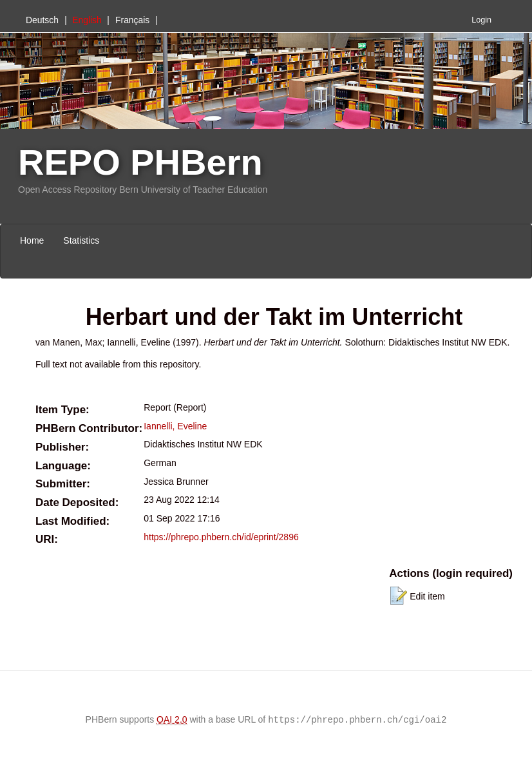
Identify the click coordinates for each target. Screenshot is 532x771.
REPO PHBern (140, 162)
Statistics (81, 240)
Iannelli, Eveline (175, 426)
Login (481, 20)
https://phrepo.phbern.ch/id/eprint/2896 (221, 537)
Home (32, 240)
